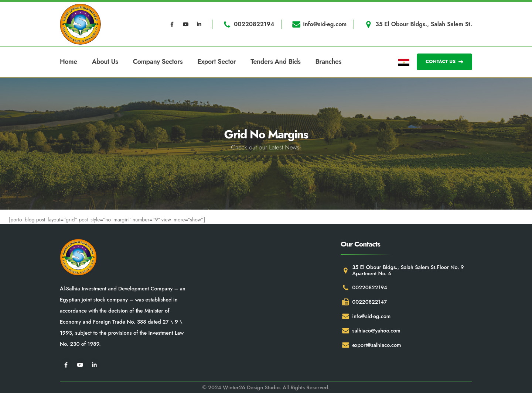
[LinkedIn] (199, 24)
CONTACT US (444, 61)
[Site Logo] (80, 24)
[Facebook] (172, 24)
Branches (328, 62)
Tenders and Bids (275, 62)
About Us (105, 62)
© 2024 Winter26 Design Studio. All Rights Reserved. (266, 387)
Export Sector (216, 62)
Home (69, 62)
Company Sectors (158, 62)
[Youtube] (186, 24)
